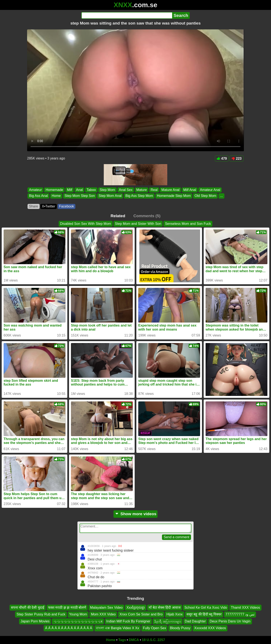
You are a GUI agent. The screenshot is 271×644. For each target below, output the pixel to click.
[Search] (127, 15)
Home (56, 196)
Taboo (91, 190)
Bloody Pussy (180, 628)
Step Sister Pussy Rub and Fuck (41, 614)
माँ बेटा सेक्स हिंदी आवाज (165, 608)
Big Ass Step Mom (139, 196)
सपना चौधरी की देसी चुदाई (28, 608)
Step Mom (107, 190)
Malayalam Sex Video (106, 608)
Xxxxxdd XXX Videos (210, 628)
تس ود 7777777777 (240, 614)
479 (222, 159)
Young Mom (78, 614)
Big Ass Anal (38, 196)
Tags (122, 640)
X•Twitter (49, 206)
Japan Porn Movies (35, 621)
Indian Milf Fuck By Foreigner (128, 621)
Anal (79, 190)
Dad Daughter (195, 621)
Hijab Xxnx (174, 614)
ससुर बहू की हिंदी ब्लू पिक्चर (204, 614)
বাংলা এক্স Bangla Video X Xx (118, 628)
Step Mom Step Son (80, 196)
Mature (142, 190)
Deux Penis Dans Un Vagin (230, 621)
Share (34, 206)
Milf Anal (190, 190)
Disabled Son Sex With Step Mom (86, 224)
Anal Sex (126, 190)
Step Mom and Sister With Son (138, 224)
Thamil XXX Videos (245, 608)
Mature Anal (170, 190)
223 (236, 159)
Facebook (66, 206)
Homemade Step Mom (174, 196)
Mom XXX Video (103, 614)
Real (154, 190)
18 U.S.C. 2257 (153, 640)
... (221, 196)
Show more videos (136, 514)
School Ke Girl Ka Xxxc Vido (206, 608)
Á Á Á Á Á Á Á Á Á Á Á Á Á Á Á (69, 628)
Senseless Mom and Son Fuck (188, 224)
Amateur (35, 190)
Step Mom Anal (110, 196)
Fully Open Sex (154, 628)
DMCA (134, 640)
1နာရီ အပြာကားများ (167, 621)
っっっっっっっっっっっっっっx (78, 621)
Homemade (54, 190)
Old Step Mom (205, 196)
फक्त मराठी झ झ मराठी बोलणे (67, 608)
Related (118, 216)
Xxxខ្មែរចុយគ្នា (136, 608)
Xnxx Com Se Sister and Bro (141, 614)
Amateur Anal (210, 190)
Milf (70, 190)
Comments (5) (147, 216)
